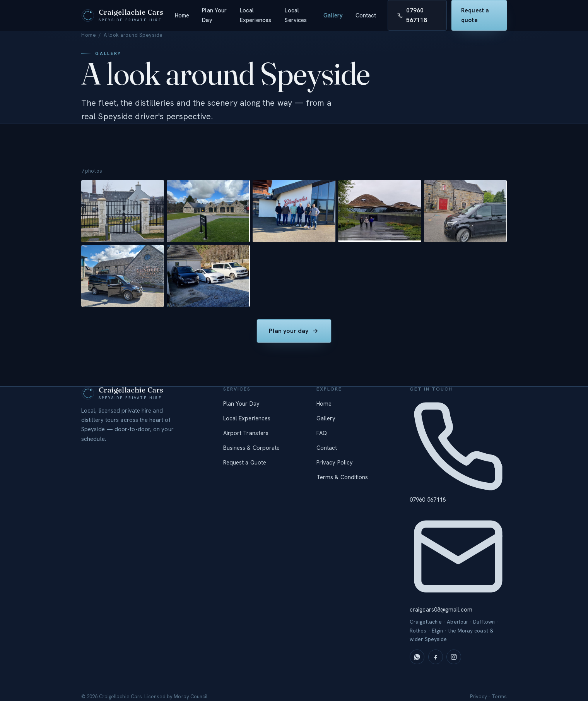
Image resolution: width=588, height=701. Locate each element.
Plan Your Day (214, 15)
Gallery (333, 15)
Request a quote (475, 15)
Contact (366, 15)
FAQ (322, 433)
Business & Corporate (252, 448)
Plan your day (294, 332)
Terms (499, 697)
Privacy (479, 697)
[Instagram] (454, 657)
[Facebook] (436, 657)
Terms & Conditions (342, 477)
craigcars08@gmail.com (458, 561)
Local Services (296, 15)
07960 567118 (412, 15)
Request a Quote (245, 463)
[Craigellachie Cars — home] (122, 15)
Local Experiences (256, 15)
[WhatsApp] (417, 657)
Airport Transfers (246, 433)
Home (182, 15)
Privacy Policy (335, 463)
